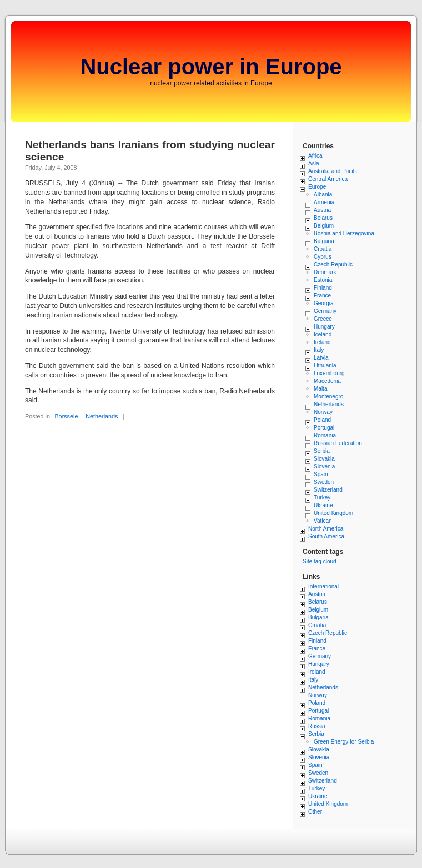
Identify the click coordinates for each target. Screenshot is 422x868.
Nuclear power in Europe (211, 67)
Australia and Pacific (333, 171)
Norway (323, 412)
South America (326, 536)
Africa (315, 156)
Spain (321, 474)
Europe (317, 187)
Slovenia (324, 466)
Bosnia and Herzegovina (344, 233)
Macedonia (327, 381)
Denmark (325, 272)
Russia (317, 726)
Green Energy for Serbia (344, 742)
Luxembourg (329, 373)
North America (326, 529)
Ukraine (323, 505)
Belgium (324, 226)
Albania (323, 195)
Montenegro (328, 397)
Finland (323, 288)
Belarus (323, 218)
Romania (325, 435)
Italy (319, 350)
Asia (313, 163)
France (322, 296)
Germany (325, 311)
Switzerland (328, 490)
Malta (320, 389)
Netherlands (102, 416)
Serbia (322, 451)
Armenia (324, 202)
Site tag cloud (320, 561)
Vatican (323, 521)
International (323, 586)
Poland (322, 420)
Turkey (322, 498)
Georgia (324, 303)
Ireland (322, 342)
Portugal (324, 428)
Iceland (323, 334)
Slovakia (324, 459)
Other (315, 812)
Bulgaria (324, 241)
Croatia (323, 249)
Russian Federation (338, 443)
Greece (323, 319)
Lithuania (325, 365)
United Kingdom (333, 513)
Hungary (324, 327)
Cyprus (323, 257)
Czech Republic (333, 264)
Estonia (323, 280)
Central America (328, 179)
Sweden (324, 482)
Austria (322, 210)
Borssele (66, 416)
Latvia (321, 358)
